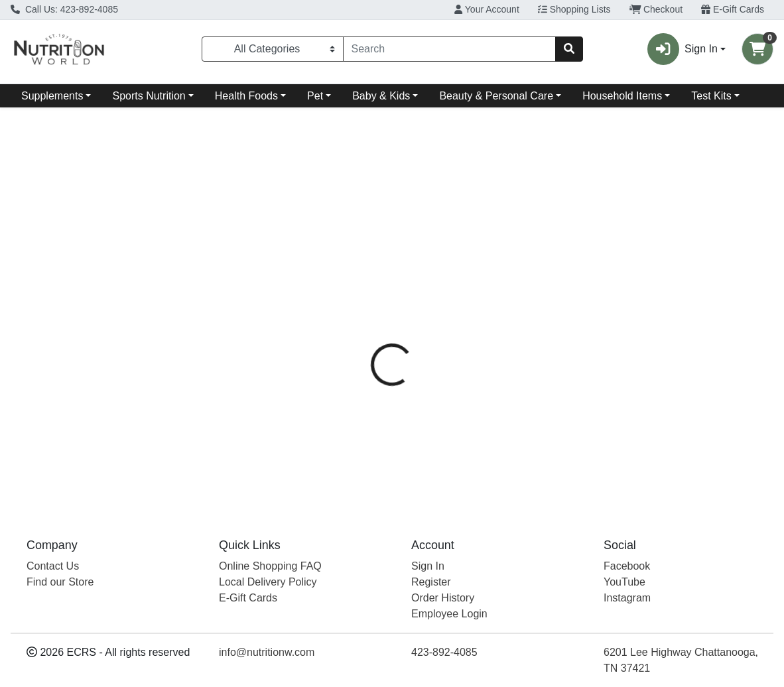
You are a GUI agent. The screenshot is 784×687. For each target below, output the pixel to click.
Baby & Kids (381, 96)
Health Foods (246, 96)
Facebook (627, 566)
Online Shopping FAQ (270, 566)
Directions (423, 277)
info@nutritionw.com (267, 652)
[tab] (363, 277)
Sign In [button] (683, 49)
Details (363, 277)
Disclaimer (492, 277)
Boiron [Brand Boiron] (475, 327)
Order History (443, 598)
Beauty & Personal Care (496, 96)
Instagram (627, 598)
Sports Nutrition (149, 96)
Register (431, 582)
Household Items (622, 96)
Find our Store (60, 582)
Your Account (487, 9)
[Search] (449, 49)
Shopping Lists (574, 9)
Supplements (52, 96)
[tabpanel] (556, 394)
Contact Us (53, 566)
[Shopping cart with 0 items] (757, 49)
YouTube (624, 582)
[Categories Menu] (273, 49)
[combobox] (449, 49)
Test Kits (711, 96)
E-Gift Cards (733, 9)
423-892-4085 (444, 652)
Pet (315, 96)
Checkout (656, 9)
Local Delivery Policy (268, 582)
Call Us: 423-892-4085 (64, 9)
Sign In (428, 566)
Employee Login (449, 614)
